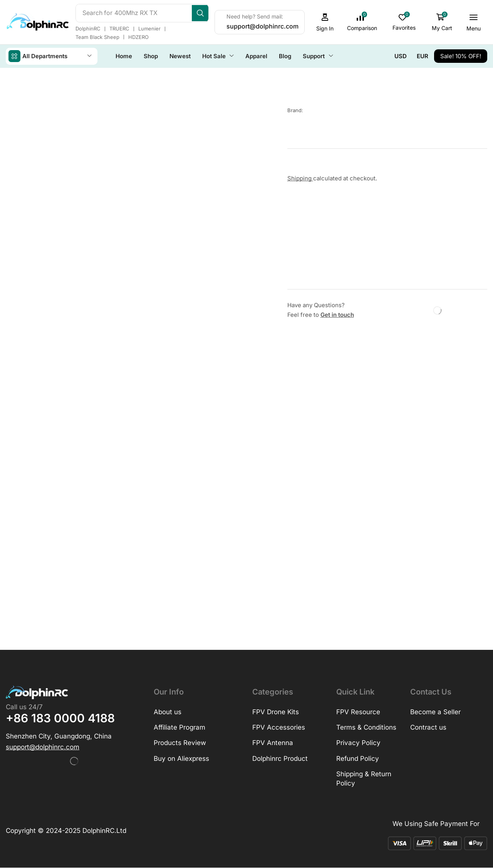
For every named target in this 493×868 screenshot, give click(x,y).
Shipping (300, 178)
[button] (336, 22)
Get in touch (337, 314)
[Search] (212, 13)
